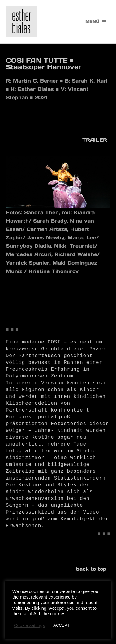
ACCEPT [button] (61, 625)
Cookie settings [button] (29, 625)
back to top (91, 569)
